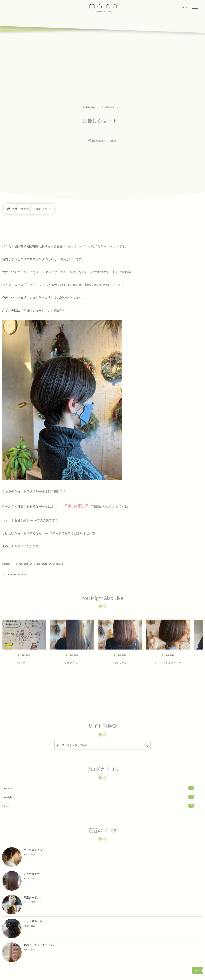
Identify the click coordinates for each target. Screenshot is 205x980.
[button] (194, 5)
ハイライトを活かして (168, 665)
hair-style (98, 797)
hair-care (98, 788)
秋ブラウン (120, 665)
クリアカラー (72, 665)
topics (98, 806)
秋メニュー (24, 665)
